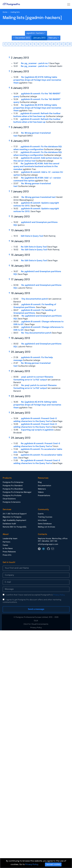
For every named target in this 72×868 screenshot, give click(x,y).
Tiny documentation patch (35, 299)
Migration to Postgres (12, 517)
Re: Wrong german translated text (39, 197)
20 (54, 44)
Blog (40, 482)
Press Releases (9, 552)
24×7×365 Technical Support (15, 514)
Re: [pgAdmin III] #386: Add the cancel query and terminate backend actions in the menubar (36, 166)
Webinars (42, 489)
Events (41, 514)
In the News (8, 549)
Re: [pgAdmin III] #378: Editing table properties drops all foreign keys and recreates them (37, 80)
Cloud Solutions (9, 499)
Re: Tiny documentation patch (36, 333)
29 (70, 44)
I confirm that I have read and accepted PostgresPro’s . (35, 595)
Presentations (44, 496)
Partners (6, 542)
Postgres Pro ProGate (12, 496)
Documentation (45, 486)
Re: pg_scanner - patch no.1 (35, 63)
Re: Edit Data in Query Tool (34, 247)
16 (38, 44)
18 (46, 44)
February (53, 38)
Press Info (7, 555)
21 (58, 44)
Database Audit (9, 524)
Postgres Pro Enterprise (13, 482)
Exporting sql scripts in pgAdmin (37, 430)
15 (34, 44)
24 (66, 44)
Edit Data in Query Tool (32, 236)
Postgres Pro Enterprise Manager (17, 492)
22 (62, 44)
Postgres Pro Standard (13, 486)
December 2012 (23, 38)
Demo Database (45, 524)
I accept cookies (53, 864)
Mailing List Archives (46, 527)
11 (23, 44)
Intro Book (42, 520)
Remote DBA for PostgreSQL (15, 527)
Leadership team (10, 539)
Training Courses (45, 517)
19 (50, 44)
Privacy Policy (59, 595)
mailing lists (15, 12)
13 (27, 44)
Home (5, 12)
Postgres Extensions (12, 502)
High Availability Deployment (14, 520)
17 (42, 44)
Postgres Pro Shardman (13, 489)
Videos (41, 492)
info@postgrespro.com (48, 544)
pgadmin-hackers (35, 33)
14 (31, 44)
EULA (36, 621)
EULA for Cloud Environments (36, 624)
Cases (5, 545)
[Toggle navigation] (69, 4)
